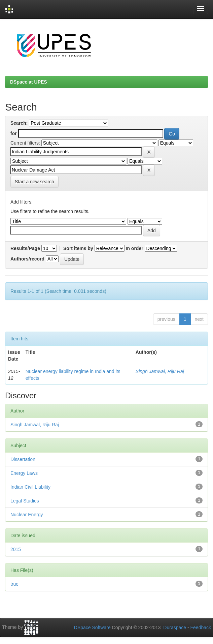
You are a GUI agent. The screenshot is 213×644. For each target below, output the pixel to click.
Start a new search (34, 182)
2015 (16, 549)
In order (135, 248)
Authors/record (27, 259)
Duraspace (175, 627)
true (14, 584)
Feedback (201, 627)
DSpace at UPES (29, 82)
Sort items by (78, 248)
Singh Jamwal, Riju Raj (160, 371)
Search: (19, 123)
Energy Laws (24, 473)
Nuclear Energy (27, 515)
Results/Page (25, 248)
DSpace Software (92, 627)
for (14, 133)
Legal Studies (25, 501)
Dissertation (23, 459)
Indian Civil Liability (30, 487)
